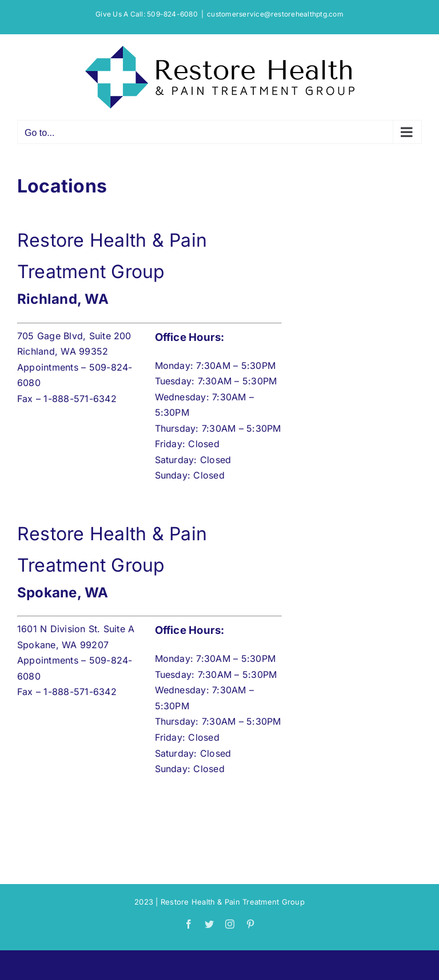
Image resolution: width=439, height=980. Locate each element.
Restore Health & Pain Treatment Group (233, 902)
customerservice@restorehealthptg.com (275, 14)
